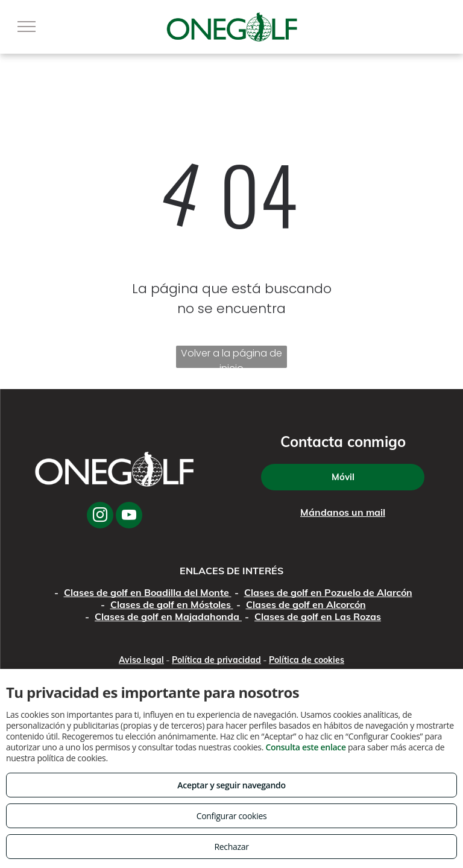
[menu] (27, 27)
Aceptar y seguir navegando (231, 785)
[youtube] (129, 517)
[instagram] (100, 517)
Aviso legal (141, 660)
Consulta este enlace (305, 747)
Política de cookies (307, 660)
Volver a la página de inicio (231, 357)
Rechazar (231, 847)
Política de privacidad (216, 660)
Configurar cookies (232, 816)
